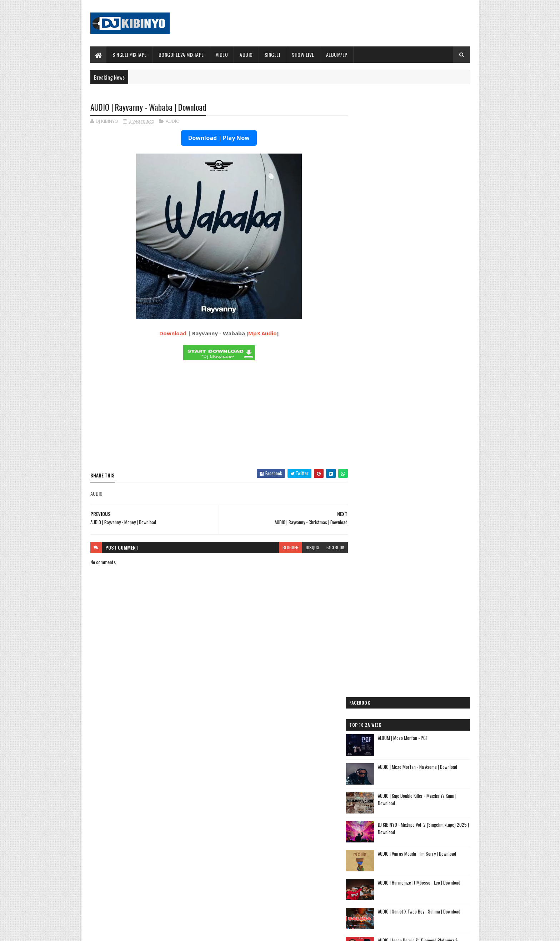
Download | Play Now (217, 138)
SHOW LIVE (303, 54)
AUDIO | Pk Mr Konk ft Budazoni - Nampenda (406, 668)
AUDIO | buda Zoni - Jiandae (387, 719)
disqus (308, 547)
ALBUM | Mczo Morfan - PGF (413, 155)
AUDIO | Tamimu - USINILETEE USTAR (396, 710)
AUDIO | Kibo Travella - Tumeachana (395, 693)
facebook (331, 547)
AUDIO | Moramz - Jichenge (386, 676)
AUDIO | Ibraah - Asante (382, 727)
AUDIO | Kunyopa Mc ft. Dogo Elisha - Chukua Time (412, 759)
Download (171, 334)
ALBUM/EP (337, 54)
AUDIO (247, 54)
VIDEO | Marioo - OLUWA (143, 865)
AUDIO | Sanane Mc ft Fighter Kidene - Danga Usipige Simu (406, 747)
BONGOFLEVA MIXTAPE (181, 54)
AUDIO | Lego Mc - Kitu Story (388, 702)
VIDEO (222, 54)
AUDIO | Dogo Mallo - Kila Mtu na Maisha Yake (406, 642)
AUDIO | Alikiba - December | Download (156, 894)
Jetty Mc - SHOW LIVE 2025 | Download (286, 836)
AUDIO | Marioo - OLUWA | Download (154, 836)
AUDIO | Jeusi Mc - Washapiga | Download (401, 634)
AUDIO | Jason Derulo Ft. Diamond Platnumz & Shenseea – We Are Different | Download (428, 362)
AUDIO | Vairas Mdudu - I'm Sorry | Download (427, 271)
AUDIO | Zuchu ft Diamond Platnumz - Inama (405, 782)
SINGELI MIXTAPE (130, 54)
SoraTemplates (124, 931)
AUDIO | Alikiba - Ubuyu (382, 790)
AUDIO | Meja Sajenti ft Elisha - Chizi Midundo (407, 736)
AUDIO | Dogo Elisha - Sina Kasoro (394, 651)
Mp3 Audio (260, 334)
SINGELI (272, 54)
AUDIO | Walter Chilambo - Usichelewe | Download (295, 894)
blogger (286, 547)
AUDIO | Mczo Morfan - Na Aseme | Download (428, 184)
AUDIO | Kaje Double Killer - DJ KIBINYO (399, 685)
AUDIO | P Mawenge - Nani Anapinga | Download (293, 865)
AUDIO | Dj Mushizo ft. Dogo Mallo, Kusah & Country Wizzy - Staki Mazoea (404, 770)
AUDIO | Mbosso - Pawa (381, 659)
